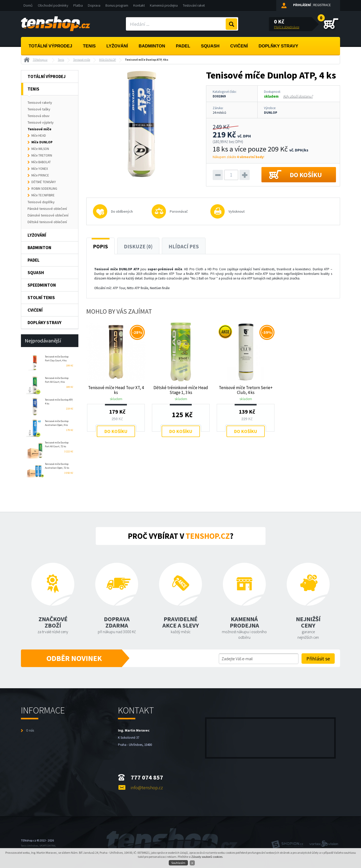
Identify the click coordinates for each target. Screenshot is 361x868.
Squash (210, 46)
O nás (30, 730)
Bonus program (117, 5)
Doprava (94, 5)
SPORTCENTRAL (48, 846)
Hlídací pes (184, 247)
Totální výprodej (50, 46)
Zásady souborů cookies (207, 857)
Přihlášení (302, 5)
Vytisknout (237, 211)
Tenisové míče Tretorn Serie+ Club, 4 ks (246, 390)
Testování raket (194, 5)
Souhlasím (178, 863)
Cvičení (239, 46)
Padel (183, 46)
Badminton (152, 46)
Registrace (322, 5)
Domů (28, 5)
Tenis (89, 46)
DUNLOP (271, 113)
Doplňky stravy (278, 46)
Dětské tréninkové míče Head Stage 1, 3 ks (181, 390)
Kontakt (139, 5)
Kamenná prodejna (164, 5)
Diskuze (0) (138, 247)
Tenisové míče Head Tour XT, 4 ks (116, 390)
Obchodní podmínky (53, 5)
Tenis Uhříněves (30, 846)
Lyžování (117, 46)
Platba (78, 5)
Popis (100, 247)
